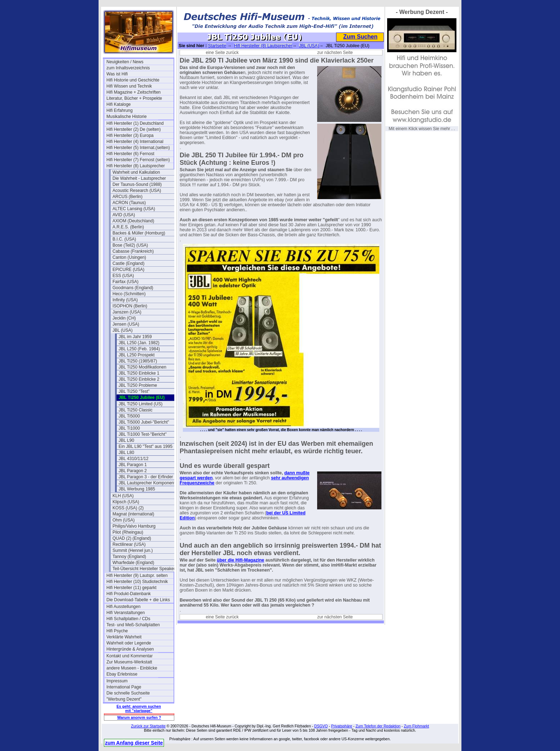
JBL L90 (126, 440)
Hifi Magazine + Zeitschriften (134, 92)
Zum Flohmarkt (417, 726)
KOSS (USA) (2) (128, 508)
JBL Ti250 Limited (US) (141, 404)
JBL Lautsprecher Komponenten (149, 483)
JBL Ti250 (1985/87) (138, 361)
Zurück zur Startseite (148, 726)
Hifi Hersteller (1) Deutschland (135, 123)
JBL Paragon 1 (133, 465)
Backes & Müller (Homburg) (139, 233)
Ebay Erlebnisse (122, 674)
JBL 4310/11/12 (134, 459)
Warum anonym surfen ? (139, 717)
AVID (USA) (124, 215)
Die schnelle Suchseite (128, 693)
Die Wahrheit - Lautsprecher (139, 178)
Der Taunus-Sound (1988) (137, 184)
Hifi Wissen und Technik (129, 86)
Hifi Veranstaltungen (126, 613)
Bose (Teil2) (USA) (130, 245)
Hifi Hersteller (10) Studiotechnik (137, 582)
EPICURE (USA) (128, 270)
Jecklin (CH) (124, 318)
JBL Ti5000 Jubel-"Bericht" (144, 422)
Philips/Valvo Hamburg (134, 526)
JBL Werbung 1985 (137, 489)
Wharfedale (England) (133, 563)
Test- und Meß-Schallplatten (133, 625)
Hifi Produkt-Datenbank (129, 594)
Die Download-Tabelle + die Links (138, 600)
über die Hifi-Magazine (241, 560)
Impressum (117, 681)
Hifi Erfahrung (119, 110)
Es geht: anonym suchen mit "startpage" (139, 708)
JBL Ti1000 (129, 428)
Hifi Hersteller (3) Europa (130, 135)
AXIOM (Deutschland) (133, 221)
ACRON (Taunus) (129, 203)
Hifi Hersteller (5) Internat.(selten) (138, 148)
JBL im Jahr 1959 (135, 337)
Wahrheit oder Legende (129, 643)
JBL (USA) (122, 330)
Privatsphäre (342, 726)
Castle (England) (128, 263)
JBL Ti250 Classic (136, 410)
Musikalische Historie (127, 117)
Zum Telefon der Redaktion (378, 726)
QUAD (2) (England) (132, 538)
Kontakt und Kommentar (129, 656)
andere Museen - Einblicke (132, 668)
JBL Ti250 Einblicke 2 (139, 379)
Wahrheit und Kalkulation (136, 172)
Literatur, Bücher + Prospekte (134, 98)
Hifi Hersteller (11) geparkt (131, 588)
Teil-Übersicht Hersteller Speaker (144, 569)
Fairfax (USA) (126, 282)
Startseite (217, 46)
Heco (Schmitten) (129, 294)
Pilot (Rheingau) (128, 532)
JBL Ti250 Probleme (138, 385)
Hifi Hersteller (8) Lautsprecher (136, 166)
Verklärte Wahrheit (124, 637)
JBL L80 (126, 453)
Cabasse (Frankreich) (133, 251)
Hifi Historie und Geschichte (133, 80)
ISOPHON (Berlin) (130, 306)
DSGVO (321, 726)
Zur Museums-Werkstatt (129, 662)
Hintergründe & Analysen (130, 649)
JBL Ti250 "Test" (134, 391)
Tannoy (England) (129, 557)
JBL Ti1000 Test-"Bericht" (143, 434)
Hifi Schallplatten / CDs (128, 619)
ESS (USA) (123, 276)
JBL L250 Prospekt (137, 355)
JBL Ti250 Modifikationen (142, 367)
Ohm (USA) (124, 520)
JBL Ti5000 (129, 416)
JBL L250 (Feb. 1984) (139, 349)
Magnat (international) (133, 514)
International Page (124, 687)
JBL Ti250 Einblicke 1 (139, 373)
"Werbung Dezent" (124, 699)
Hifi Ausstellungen (123, 607)
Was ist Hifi (117, 74)
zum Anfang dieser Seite (134, 743)
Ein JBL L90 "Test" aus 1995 (146, 446)
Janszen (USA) (127, 312)
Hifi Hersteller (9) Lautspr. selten (137, 575)
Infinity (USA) (125, 300)
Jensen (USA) (126, 324)
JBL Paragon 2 (133, 471)
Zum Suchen (360, 37)
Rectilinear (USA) (129, 544)
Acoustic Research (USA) (137, 191)
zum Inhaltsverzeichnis (128, 68)
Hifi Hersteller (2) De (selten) (134, 129)
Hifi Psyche (117, 631)
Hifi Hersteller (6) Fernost (130, 154)
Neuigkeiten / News (125, 62)
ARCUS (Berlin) (127, 197)
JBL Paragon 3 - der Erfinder (146, 477)
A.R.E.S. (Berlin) (128, 227)
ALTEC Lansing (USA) (134, 209)
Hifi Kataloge (119, 104)
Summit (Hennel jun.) (133, 550)
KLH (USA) (123, 496)
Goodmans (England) (133, 288)
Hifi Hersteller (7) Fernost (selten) (138, 160)
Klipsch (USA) (126, 502)
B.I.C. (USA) (124, 239)
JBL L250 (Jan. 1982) (139, 343)
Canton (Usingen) (129, 257)
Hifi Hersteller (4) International (135, 142)
